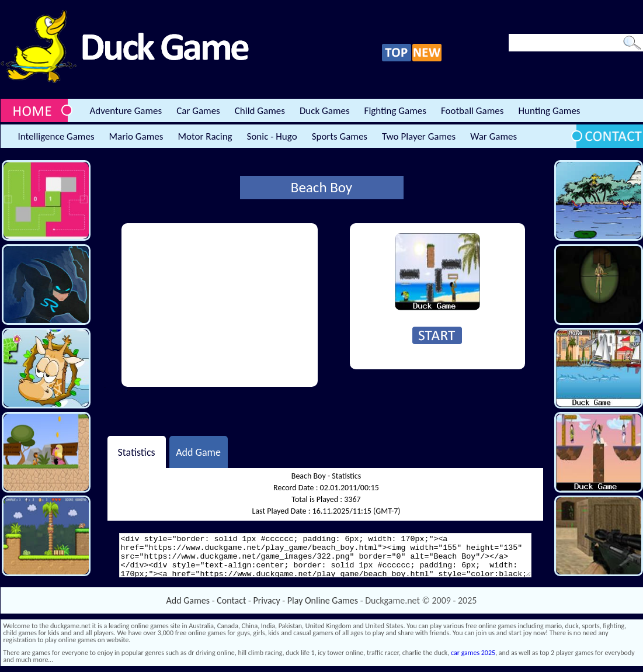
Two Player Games (419, 136)
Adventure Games (126, 111)
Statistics (136, 452)
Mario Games (136, 136)
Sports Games (340, 136)
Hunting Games (549, 111)
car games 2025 (473, 653)
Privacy (267, 600)
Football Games (472, 111)
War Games (493, 136)
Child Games (260, 111)
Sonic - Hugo (272, 136)
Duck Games (325, 111)
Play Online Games (323, 600)
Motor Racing (205, 136)
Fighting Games (395, 111)
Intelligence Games (56, 136)
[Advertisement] (220, 305)
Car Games (198, 111)
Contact (231, 600)
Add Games (188, 600)
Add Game (198, 452)
